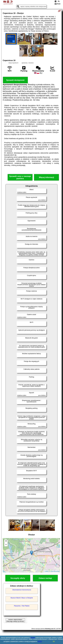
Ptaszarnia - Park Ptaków (22, 606)
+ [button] (6, 541)
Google (33, 638)
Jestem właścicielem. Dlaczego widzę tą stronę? (15, 620)
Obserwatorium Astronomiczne (22, 590)
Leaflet (46, 571)
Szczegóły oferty (18, 578)
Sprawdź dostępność (15, 80)
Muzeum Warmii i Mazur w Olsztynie (22, 598)
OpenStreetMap (55, 571)
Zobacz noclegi (45, 578)
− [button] (6, 545)
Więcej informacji (46, 177)
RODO (40, 641)
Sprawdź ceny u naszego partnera (20, 177)
